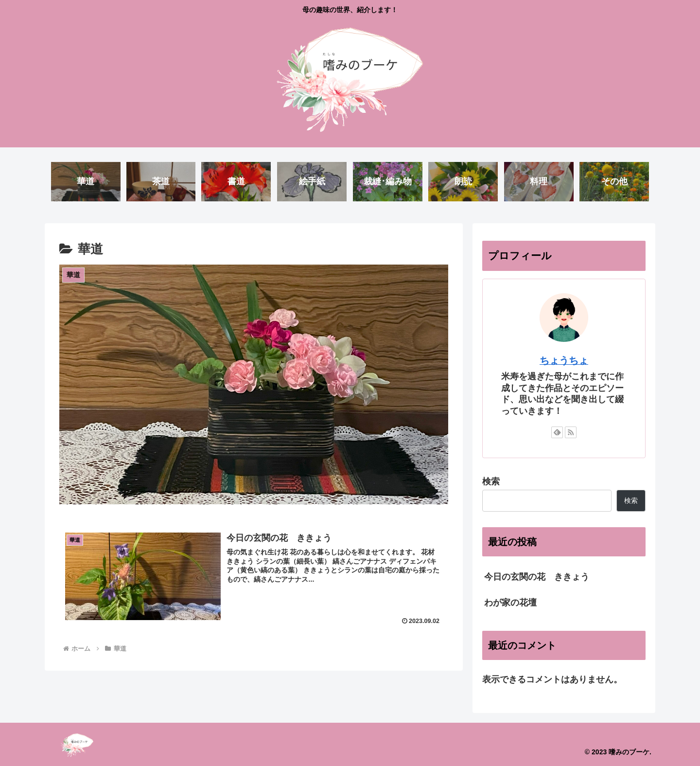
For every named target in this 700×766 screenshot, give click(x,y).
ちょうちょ (564, 360)
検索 (491, 481)
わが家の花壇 (510, 603)
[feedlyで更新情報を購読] (557, 432)
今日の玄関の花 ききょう (537, 577)
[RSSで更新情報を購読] (571, 432)
